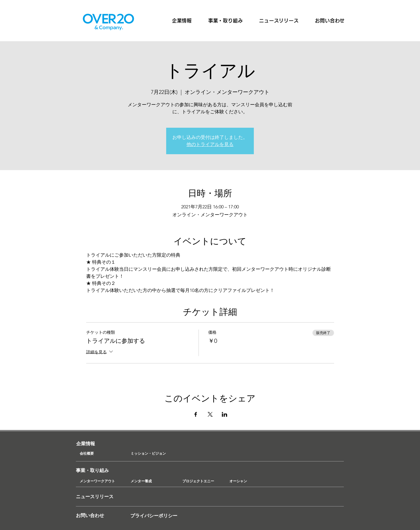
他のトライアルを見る (210, 144)
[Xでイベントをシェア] (210, 414)
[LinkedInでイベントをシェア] (225, 414)
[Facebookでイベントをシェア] (196, 414)
